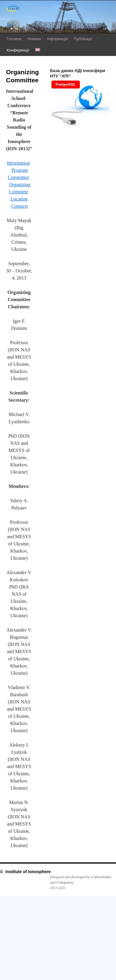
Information (18, 163)
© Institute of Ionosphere (25, 872)
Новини (34, 39)
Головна (14, 39)
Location (19, 199)
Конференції (18, 50)
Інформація (58, 39)
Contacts (20, 206)
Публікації (83, 39)
